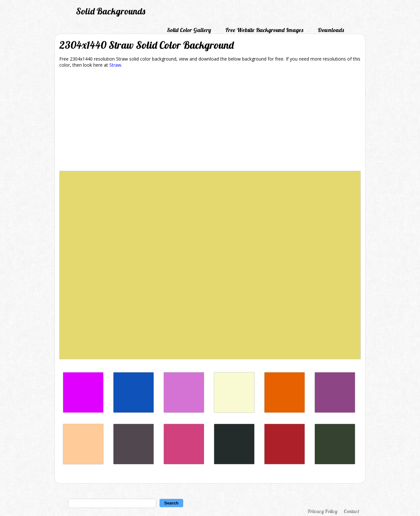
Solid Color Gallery (189, 30)
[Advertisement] (210, 121)
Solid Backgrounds (111, 11)
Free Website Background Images (264, 30)
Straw (115, 65)
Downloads (331, 30)
